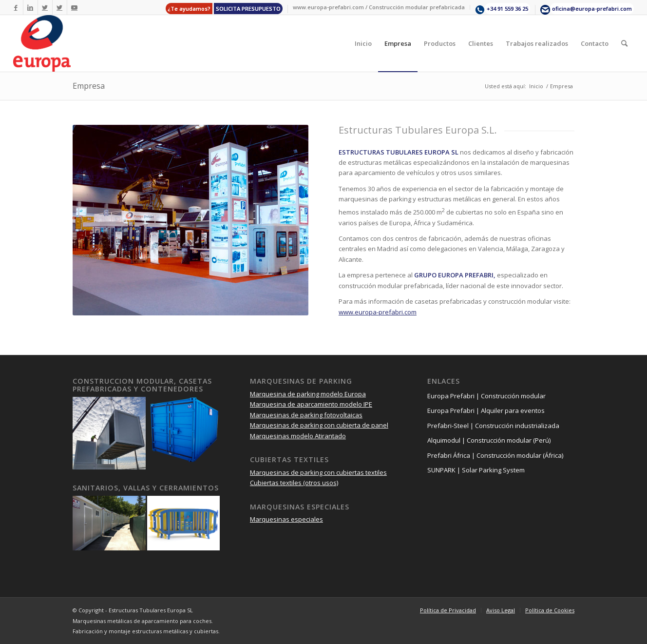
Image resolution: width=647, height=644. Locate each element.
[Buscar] (624, 43)
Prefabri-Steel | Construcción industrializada (493, 426)
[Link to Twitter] (45, 7)
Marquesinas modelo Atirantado (298, 436)
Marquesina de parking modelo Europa (308, 394)
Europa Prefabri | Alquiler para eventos (486, 410)
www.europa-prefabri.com (378, 312)
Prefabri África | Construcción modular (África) (495, 455)
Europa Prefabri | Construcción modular (486, 396)
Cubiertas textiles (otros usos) (294, 483)
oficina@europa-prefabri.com (592, 9)
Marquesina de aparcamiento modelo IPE (311, 404)
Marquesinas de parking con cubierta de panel (319, 425)
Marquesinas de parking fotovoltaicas (306, 415)
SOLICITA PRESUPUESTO (248, 9)
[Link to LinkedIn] (30, 7)
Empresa (89, 86)
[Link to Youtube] (75, 7)
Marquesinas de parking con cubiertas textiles (318, 472)
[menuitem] (224, 9)
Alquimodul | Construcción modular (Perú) (489, 440)
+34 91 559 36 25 (507, 9)
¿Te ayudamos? (189, 9)
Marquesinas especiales (286, 519)
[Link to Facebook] (16, 7)
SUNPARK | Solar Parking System (476, 470)
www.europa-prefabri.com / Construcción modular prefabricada (379, 7)
